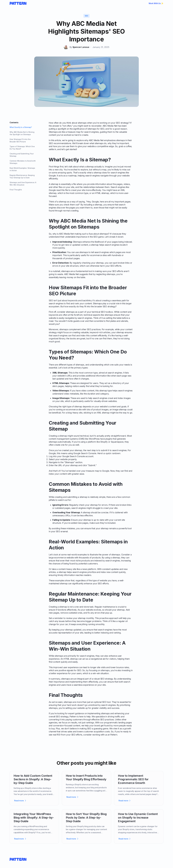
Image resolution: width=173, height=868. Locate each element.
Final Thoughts (16, 190)
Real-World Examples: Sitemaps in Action (22, 169)
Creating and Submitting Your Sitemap (22, 155)
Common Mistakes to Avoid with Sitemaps (23, 162)
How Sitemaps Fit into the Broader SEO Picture (20, 140)
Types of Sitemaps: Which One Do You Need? (22, 148)
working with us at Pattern (105, 735)
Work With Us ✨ (156, 3)
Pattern (73, 717)
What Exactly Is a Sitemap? (21, 127)
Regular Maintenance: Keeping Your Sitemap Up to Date (22, 176)
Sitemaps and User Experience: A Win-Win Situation (23, 184)
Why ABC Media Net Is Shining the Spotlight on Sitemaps (22, 133)
